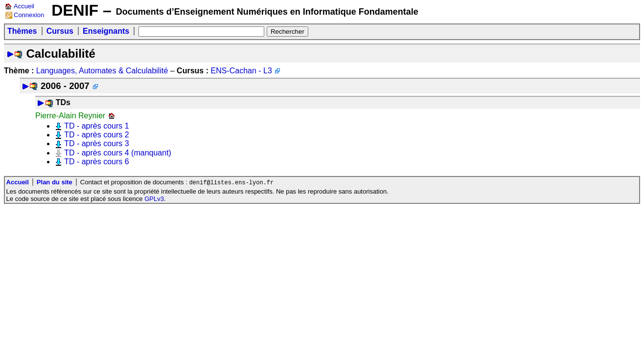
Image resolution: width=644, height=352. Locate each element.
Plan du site (55, 183)
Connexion (29, 15)
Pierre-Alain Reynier (70, 116)
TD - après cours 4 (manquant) (118, 153)
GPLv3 (154, 199)
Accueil (24, 6)
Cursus (60, 31)
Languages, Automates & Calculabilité (102, 71)
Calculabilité (60, 54)
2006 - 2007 (65, 86)
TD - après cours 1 (96, 126)
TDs (63, 102)
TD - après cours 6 (96, 162)
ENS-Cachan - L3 (241, 71)
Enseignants (106, 31)
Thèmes (22, 31)
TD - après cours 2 (96, 135)
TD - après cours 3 (96, 143)
